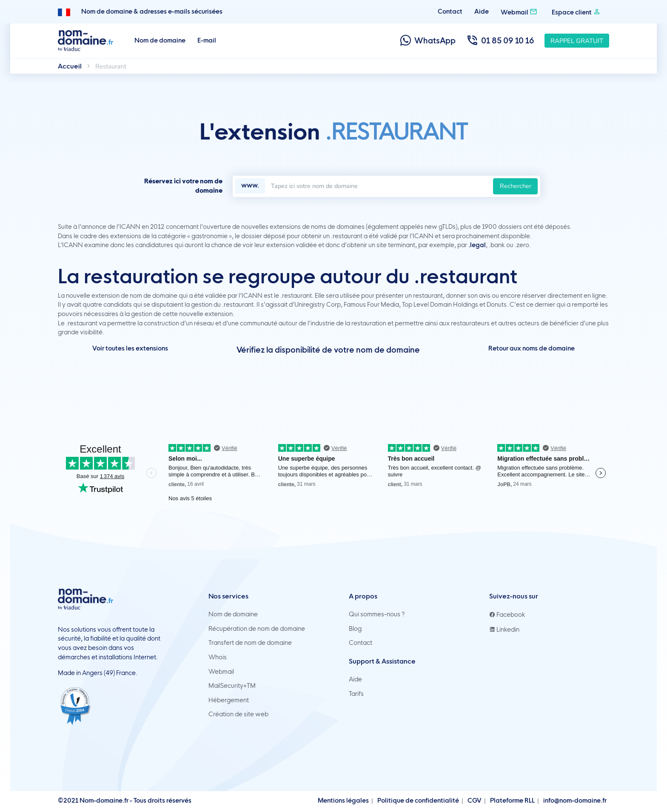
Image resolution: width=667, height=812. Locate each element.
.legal (477, 245)
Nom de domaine (160, 40)
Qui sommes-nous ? (377, 614)
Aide (482, 11)
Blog (355, 629)
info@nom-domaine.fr (575, 801)
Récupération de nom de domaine (257, 629)
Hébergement (229, 700)
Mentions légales (343, 801)
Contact (450, 11)
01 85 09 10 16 (500, 41)
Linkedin (504, 630)
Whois (218, 657)
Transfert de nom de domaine (250, 643)
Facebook (507, 615)
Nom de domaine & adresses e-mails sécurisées (152, 11)
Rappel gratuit (577, 41)
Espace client (576, 12)
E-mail (207, 40)
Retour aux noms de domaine (532, 348)
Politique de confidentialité (418, 801)
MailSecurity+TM (232, 686)
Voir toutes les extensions (130, 348)
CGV (475, 801)
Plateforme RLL (512, 801)
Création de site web (238, 714)
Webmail (519, 12)
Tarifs (356, 694)
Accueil (70, 66)
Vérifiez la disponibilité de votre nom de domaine (328, 350)
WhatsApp (427, 41)
